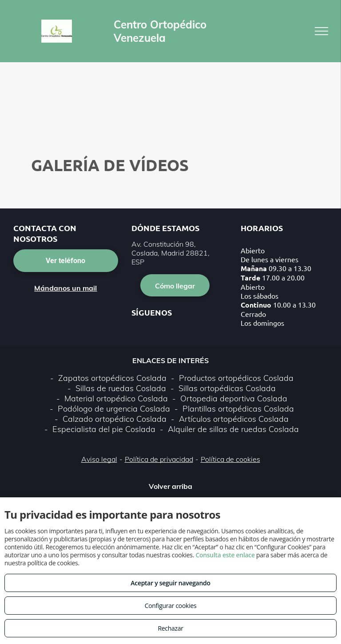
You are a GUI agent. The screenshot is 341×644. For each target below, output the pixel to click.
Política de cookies (230, 459)
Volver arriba (170, 486)
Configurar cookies (171, 606)
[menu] (321, 31)
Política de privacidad (159, 459)
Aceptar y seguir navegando (170, 583)
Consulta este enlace (225, 555)
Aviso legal (99, 459)
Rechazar (170, 628)
